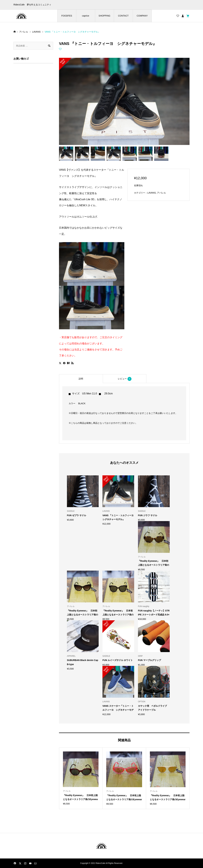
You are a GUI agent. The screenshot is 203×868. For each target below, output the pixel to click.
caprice (86, 16)
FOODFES (67, 16)
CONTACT (123, 16)
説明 (81, 379)
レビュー (125, 379)
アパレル (161, 193)
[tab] (81, 379)
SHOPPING (105, 16)
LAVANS (152, 193)
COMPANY (142, 16)
